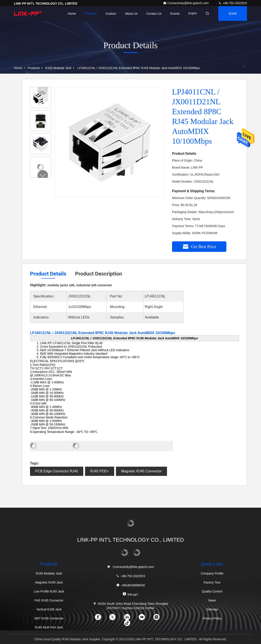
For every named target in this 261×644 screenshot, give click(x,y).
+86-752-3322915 (233, 3)
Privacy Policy (212, 618)
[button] (43, 175)
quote (232, 14)
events (174, 14)
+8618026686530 (130, 585)
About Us (130, 14)
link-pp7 (130, 594)
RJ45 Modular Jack (59, 68)
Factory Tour (212, 582)
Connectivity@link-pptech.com (186, 3)
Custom (110, 14)
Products (89, 14)
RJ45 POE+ (100, 471)
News (212, 600)
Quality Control (212, 591)
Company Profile (212, 573)
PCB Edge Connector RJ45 (57, 471)
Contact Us (152, 14)
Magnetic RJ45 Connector (141, 471)
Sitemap (212, 609)
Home (70, 14)
